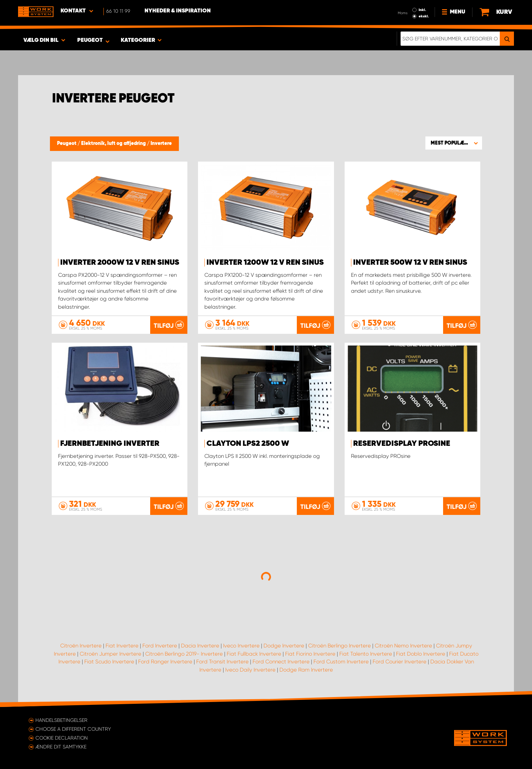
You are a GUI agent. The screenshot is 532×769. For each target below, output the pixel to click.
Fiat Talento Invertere (366, 654)
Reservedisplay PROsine (402, 444)
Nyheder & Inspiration (178, 11)
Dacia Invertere (200, 646)
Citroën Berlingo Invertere (339, 646)
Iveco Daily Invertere (250, 670)
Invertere (161, 144)
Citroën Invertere (81, 646)
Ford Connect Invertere (281, 662)
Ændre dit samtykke (61, 747)
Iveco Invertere (241, 646)
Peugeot (67, 144)
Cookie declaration (62, 738)
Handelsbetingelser (61, 720)
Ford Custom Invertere (341, 662)
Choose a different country (73, 729)
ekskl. (424, 16)
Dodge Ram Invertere (306, 670)
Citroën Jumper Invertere (111, 654)
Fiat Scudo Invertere (109, 662)
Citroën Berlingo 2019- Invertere (184, 654)
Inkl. (422, 10)
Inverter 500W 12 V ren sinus (410, 263)
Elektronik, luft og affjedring (114, 144)
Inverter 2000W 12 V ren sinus (120, 263)
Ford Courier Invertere (400, 662)
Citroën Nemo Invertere (403, 646)
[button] (454, 143)
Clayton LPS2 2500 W (248, 444)
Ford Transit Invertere (222, 662)
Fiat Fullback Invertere (254, 654)
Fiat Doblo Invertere (421, 654)
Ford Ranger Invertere (165, 662)
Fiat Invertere (122, 646)
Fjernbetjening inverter (110, 444)
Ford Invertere (160, 646)
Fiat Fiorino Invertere (310, 654)
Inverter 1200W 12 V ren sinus (265, 263)
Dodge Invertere (284, 646)
